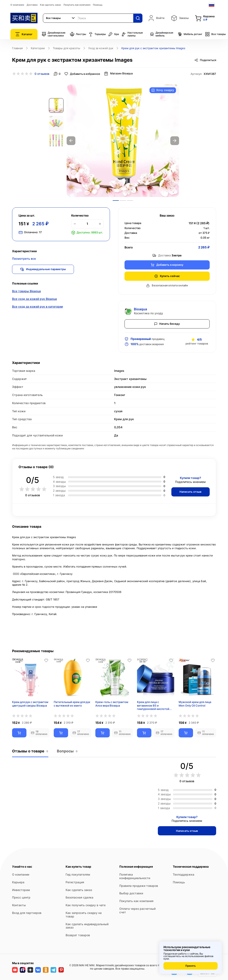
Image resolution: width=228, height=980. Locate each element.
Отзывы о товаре (30, 751)
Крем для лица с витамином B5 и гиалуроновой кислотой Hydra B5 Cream (153, 706)
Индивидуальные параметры (43, 269)
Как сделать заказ (50, 5)
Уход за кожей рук (101, 48)
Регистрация (75, 882)
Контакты (19, 905)
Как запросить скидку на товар (84, 915)
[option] (123, 141)
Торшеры (97, 34)
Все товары (215, 34)
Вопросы (67, 751)
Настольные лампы (132, 34)
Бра (114, 34)
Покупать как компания (77, 5)
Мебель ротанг (190, 34)
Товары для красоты (67, 48)
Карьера (18, 882)
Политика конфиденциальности (135, 876)
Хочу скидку (163, 90)
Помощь (98, 5)
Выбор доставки (131, 893)
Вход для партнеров (27, 913)
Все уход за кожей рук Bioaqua (34, 299)
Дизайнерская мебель (161, 34)
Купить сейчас (167, 276)
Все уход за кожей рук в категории (37, 307)
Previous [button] (71, 141)
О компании (17, 5)
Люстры (78, 34)
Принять (191, 966)
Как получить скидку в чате (86, 905)
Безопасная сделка (79, 897)
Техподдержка (184, 874)
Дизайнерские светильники (54, 34)
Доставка (32, 5)
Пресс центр (21, 897)
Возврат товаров (78, 935)
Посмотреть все (24, 259)
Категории (38, 48)
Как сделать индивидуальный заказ (87, 926)
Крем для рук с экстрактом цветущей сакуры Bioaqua (30, 704)
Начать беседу (167, 324)
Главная (17, 48)
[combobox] (61, 18)
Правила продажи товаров (139, 886)
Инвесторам (21, 890)
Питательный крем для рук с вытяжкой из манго (72, 704)
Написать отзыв (190, 492)
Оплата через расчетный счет (137, 910)
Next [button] (175, 141)
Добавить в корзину (167, 265)
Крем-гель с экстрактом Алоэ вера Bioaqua (112, 704)
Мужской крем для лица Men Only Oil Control (195, 704)
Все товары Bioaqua (26, 291)
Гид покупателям (78, 874)
